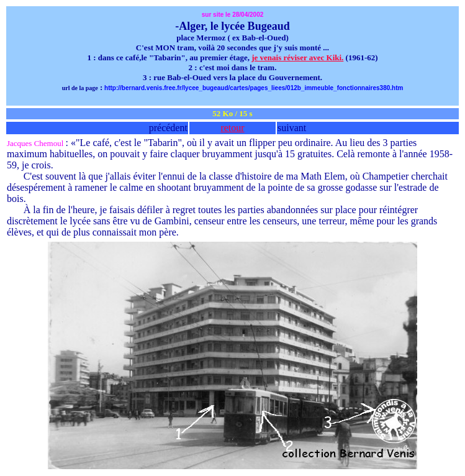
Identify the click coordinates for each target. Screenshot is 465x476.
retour (232, 128)
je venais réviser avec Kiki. (297, 57)
